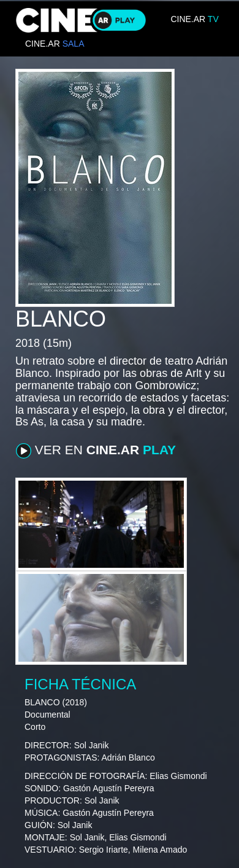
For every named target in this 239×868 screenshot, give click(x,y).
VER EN (96, 451)
